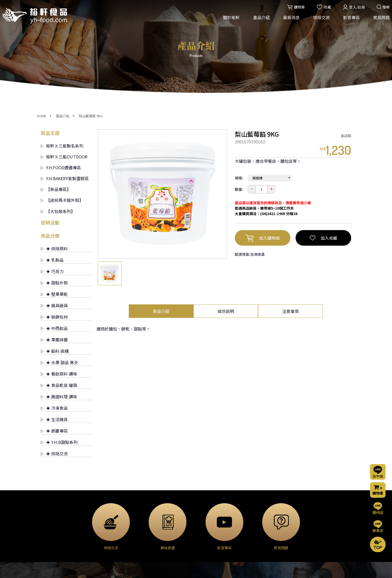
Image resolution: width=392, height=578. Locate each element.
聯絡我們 (258, 513)
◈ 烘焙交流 (54, 357)
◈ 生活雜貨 (54, 323)
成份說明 (226, 215)
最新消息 (290, 20)
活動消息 (152, 505)
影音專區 (350, 20)
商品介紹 (161, 215)
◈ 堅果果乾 (54, 197)
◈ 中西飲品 (54, 232)
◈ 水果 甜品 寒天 (59, 266)
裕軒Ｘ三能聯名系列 (62, 49)
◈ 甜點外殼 (54, 186)
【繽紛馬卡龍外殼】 (62, 104)
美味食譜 (205, 526)
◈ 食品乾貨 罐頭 (59, 289)
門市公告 (152, 519)
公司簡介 (48, 505)
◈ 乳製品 (52, 163)
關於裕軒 (230, 20)
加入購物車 (263, 141)
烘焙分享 (205, 519)
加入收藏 (323, 141)
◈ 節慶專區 (54, 334)
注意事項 (290, 215)
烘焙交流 (320, 20)
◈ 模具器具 (54, 209)
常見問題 (380, 20)
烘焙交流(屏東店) (211, 512)
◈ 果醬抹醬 (54, 243)
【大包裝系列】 (58, 115)
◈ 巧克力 (52, 175)
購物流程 (257, 527)
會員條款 (257, 548)
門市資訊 (257, 534)
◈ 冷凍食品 (54, 311)
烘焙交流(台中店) (211, 505)
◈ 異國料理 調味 (59, 300)
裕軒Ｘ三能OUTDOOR (64, 60)
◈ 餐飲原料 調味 (59, 277)
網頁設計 (266, 569)
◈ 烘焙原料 (54, 152)
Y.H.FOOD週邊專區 (61, 71)
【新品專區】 (56, 93)
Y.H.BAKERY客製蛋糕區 (65, 82)
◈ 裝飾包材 (54, 220)
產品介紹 (260, 20)
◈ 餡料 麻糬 (55, 254)
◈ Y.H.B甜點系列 (59, 346)
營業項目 (48, 519)
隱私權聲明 (258, 541)
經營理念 (48, 512)
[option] (162, 98)
